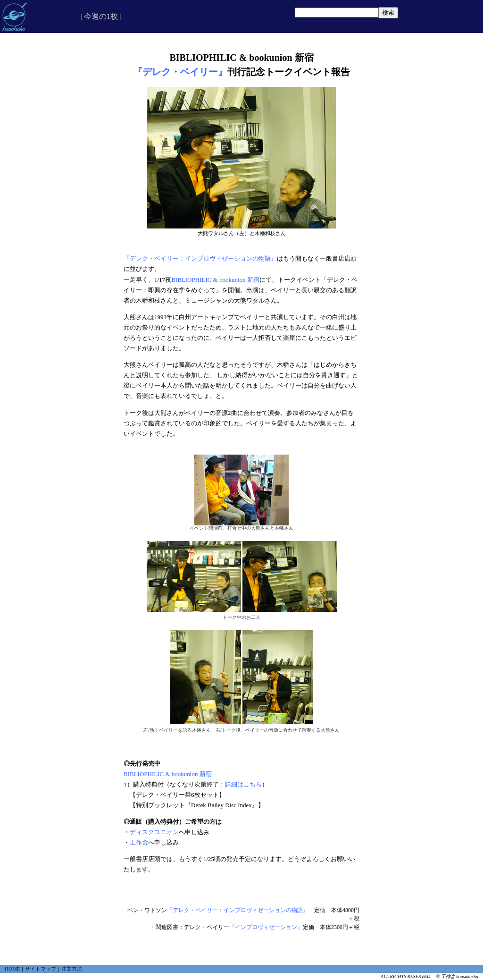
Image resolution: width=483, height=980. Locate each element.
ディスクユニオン (154, 832)
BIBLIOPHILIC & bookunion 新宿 (215, 280)
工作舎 (139, 842)
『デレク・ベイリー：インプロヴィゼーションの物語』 (200, 258)
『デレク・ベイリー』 (180, 72)
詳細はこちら (243, 784)
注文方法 (72, 969)
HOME (12, 969)
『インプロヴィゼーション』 (266, 927)
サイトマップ (41, 969)
